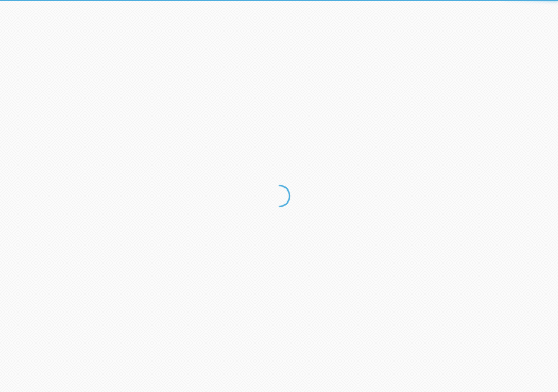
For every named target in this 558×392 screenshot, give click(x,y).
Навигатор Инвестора (206, 290)
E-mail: (150, 52)
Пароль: (152, 91)
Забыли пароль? (321, 131)
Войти (163, 133)
